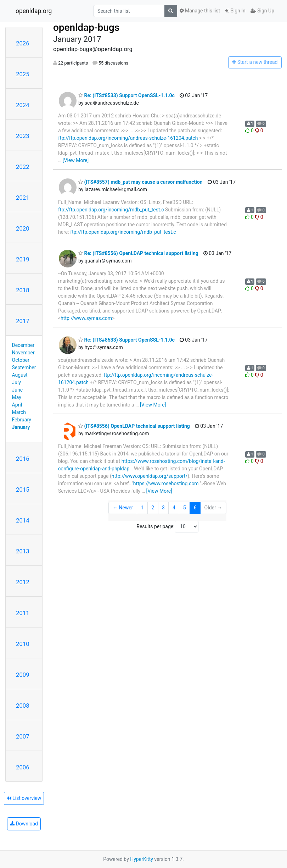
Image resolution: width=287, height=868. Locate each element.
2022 (23, 167)
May (17, 397)
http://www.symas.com (86, 318)
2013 (23, 551)
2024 (23, 105)
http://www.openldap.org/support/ (150, 476)
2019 (23, 259)
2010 (23, 644)
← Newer (123, 508)
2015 (23, 490)
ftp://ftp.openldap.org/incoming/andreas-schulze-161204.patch (128, 138)
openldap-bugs (86, 27)
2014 (23, 520)
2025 (23, 74)
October (21, 360)
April (17, 405)
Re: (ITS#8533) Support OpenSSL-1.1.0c (126, 95)
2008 (23, 706)
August (20, 375)
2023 (23, 136)
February (22, 420)
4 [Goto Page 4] (174, 508)
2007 (23, 736)
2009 (23, 675)
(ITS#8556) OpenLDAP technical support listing (134, 426)
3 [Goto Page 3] (163, 508)
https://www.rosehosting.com (166, 483)
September (24, 367)
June (18, 390)
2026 (23, 43)
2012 (23, 582)
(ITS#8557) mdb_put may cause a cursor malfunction (140, 182)
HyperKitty (142, 859)
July (16, 382)
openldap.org (34, 11)
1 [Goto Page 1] (142, 508)
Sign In (235, 11)
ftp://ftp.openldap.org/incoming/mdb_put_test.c (111, 210)
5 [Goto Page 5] (185, 508)
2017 (23, 321)
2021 (23, 198)
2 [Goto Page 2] (153, 508)
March (19, 412)
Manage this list (200, 11)
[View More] (76, 160)
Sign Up (262, 11)
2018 (23, 290)
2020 (23, 228)
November (23, 353)
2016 (23, 459)
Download (24, 824)
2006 (23, 767)
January (21, 427)
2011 (23, 613)
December (23, 345)
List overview (24, 798)
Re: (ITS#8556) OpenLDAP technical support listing (138, 253)
